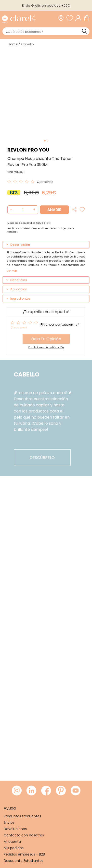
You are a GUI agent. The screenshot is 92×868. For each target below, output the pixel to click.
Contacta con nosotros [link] (24, 835)
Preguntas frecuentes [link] (22, 816)
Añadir (54, 210)
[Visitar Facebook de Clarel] (46, 791)
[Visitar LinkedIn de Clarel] (31, 791)
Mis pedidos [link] (14, 848)
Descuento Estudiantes (24, 861)
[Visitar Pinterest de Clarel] (61, 791)
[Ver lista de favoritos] (71, 18)
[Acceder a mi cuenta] (79, 18)
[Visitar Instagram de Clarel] (17, 791)
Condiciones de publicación (46, 347)
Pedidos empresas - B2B (24, 854)
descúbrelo (42, 458)
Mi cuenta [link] (12, 842)
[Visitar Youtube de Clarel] (76, 791)
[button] (34, 210)
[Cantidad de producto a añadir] (23, 210)
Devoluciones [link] (15, 829)
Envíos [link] (9, 822)
